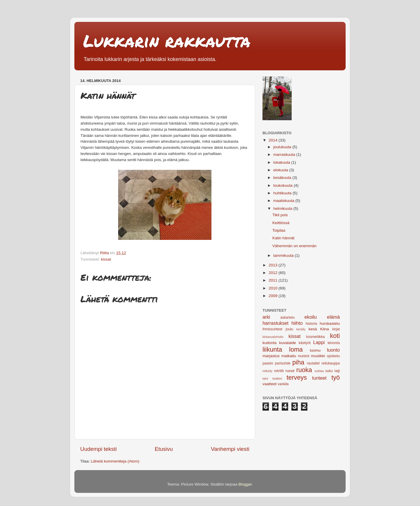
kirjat (336, 329)
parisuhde (283, 363)
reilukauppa (331, 363)
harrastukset (275, 323)
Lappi (319, 342)
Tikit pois (280, 215)
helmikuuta (283, 208)
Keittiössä (281, 223)
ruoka (304, 370)
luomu (315, 350)
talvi (265, 378)
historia (311, 324)
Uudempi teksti (98, 449)
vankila (283, 384)
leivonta (334, 343)
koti (335, 336)
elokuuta (281, 170)
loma (296, 349)
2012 (274, 273)
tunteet (319, 378)
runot (290, 371)
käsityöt (305, 343)
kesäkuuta (283, 178)
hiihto (297, 323)
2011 (274, 280)
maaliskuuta (284, 201)
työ (336, 377)
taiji (337, 371)
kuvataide (288, 343)
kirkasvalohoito (273, 337)
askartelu (287, 317)
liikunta (272, 349)
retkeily (267, 371)
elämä (333, 317)
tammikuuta (284, 255)
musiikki (318, 356)
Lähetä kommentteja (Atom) (115, 461)
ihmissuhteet (272, 329)
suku (329, 371)
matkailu (289, 356)
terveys (297, 377)
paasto (268, 363)
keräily (301, 329)
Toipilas (279, 230)
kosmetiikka (315, 337)
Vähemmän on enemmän (295, 246)
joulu (289, 329)
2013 (274, 265)
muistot (303, 356)
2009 (274, 296)
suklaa (319, 371)
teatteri (277, 378)
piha (298, 362)
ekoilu (311, 317)
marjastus (271, 356)
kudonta (269, 343)
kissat (106, 259)
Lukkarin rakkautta (167, 41)
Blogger (245, 484)
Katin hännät (283, 238)
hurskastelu (330, 323)
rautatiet (313, 363)
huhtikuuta (283, 193)
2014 (274, 140)
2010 (274, 288)
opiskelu (333, 356)
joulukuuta (283, 147)
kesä (313, 329)
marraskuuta (285, 155)
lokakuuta (282, 162)
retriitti (279, 371)
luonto (333, 350)
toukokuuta (283, 185)
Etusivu (164, 449)
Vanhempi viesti (230, 449)
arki (266, 317)
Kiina (325, 329)
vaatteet (269, 384)
